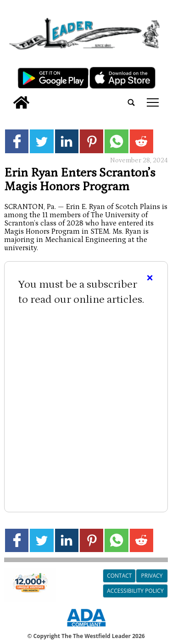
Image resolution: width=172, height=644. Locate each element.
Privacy (152, 576)
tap (153, 102)
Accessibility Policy (135, 591)
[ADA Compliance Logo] (86, 628)
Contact (119, 576)
